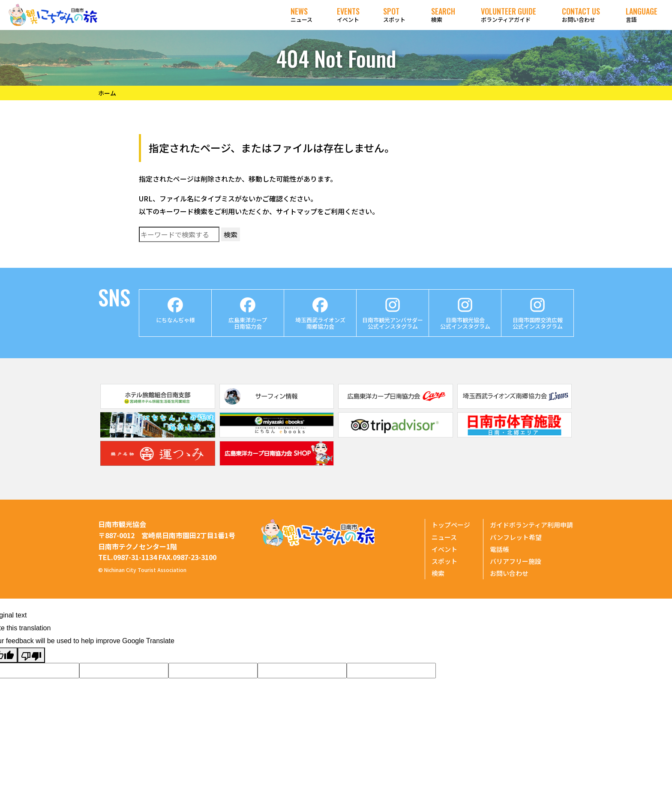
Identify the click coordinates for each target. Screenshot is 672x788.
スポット (394, 15)
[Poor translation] (31, 655)
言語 (642, 15)
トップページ (451, 525)
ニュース (301, 15)
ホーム (107, 93)
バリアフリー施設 (516, 561)
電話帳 (499, 549)
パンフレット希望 (516, 537)
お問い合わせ (581, 15)
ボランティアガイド (508, 15)
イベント (348, 15)
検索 (443, 15)
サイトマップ (297, 211)
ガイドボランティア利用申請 (531, 525)
